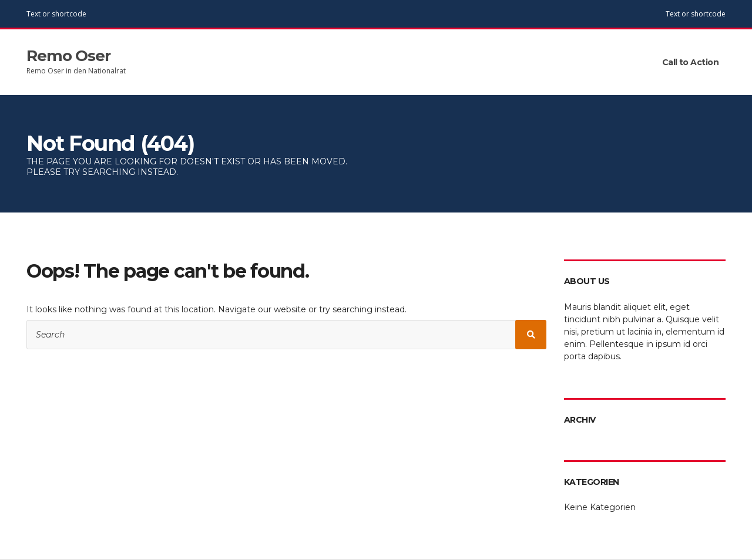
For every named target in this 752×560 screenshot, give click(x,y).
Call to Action (690, 62)
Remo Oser (68, 56)
